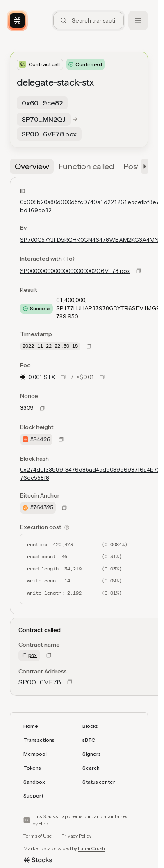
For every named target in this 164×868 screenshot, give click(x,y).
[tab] (32, 166)
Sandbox (34, 782)
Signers (92, 754)
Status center (99, 782)
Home (31, 726)
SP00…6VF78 (40, 682)
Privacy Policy (76, 836)
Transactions (39, 740)
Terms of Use (38, 836)
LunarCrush (91, 848)
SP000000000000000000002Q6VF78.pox (75, 271)
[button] (143, 166)
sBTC (89, 740)
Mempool (35, 754)
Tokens (32, 768)
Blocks (90, 726)
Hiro (43, 824)
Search (91, 768)
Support (33, 796)
